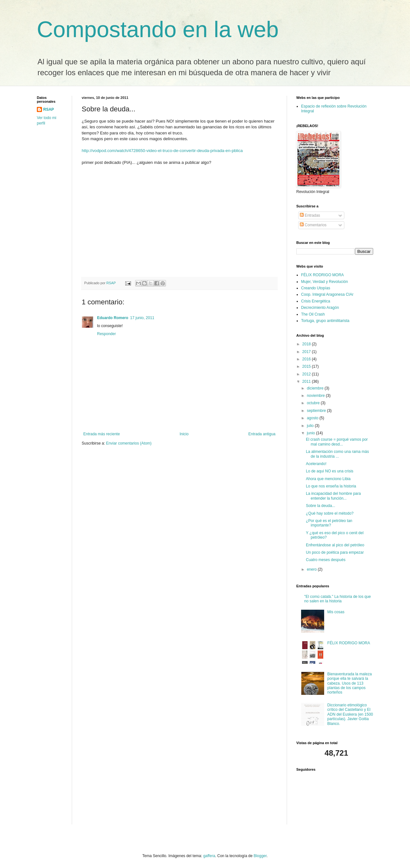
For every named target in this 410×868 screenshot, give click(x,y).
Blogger (260, 856)
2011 (307, 382)
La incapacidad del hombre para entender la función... (333, 496)
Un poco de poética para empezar (335, 552)
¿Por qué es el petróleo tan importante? (329, 523)
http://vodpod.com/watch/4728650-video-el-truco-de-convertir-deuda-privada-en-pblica (162, 151)
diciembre (316, 388)
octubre (314, 403)
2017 (307, 352)
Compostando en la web (158, 29)
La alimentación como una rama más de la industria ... (337, 454)
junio (312, 433)
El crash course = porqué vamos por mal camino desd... (337, 442)
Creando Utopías (316, 288)
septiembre (317, 411)
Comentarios (313, 225)
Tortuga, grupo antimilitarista (325, 321)
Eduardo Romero (113, 318)
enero (312, 569)
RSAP (49, 109)
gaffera (209, 856)
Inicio (184, 434)
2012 (307, 374)
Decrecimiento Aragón (320, 308)
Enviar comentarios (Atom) (129, 443)
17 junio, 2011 (142, 318)
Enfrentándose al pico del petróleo (335, 545)
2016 (307, 359)
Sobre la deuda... (320, 506)
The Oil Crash (313, 314)
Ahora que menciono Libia (328, 479)
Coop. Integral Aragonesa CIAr (327, 294)
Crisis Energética (316, 301)
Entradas (310, 215)
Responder (107, 334)
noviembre (316, 396)
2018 (307, 344)
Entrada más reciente (102, 434)
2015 (307, 366)
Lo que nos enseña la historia (331, 486)
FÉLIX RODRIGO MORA (322, 275)
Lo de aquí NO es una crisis (330, 471)
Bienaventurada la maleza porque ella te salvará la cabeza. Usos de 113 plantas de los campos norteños (350, 683)
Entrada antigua (262, 434)
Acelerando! (316, 464)
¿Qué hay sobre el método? (330, 513)
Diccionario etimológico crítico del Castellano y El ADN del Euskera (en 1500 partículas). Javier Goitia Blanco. (350, 714)
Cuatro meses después (326, 560)
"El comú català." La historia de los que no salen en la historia (338, 599)
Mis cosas (336, 612)
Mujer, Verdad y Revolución (324, 282)
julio (311, 426)
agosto (313, 418)
